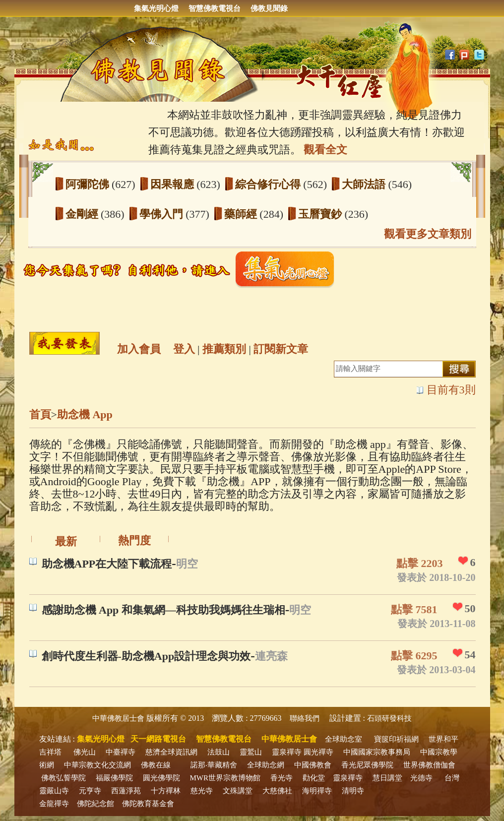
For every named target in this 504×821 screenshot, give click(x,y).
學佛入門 (163, 214)
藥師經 (242, 214)
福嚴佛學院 (114, 778)
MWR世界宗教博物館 (225, 778)
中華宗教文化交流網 (97, 765)
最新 (66, 541)
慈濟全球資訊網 (171, 752)
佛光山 (85, 752)
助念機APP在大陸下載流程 (107, 564)
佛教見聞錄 (269, 8)
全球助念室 (344, 739)
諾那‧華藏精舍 (214, 765)
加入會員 (139, 349)
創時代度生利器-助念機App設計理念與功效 (146, 656)
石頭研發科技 (389, 718)
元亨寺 (90, 791)
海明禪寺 (317, 791)
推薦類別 (224, 349)
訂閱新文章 (281, 349)
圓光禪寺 (318, 752)
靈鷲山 (251, 752)
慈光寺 (202, 791)
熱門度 (134, 540)
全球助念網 (266, 765)
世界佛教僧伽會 (429, 765)
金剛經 (83, 214)
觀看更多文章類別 (428, 234)
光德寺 (421, 778)
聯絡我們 (305, 718)
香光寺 (282, 778)
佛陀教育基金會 (148, 804)
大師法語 (365, 184)
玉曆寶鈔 (321, 214)
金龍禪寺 (54, 804)
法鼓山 (219, 752)
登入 (184, 349)
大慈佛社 (277, 791)
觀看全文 (325, 150)
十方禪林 (166, 791)
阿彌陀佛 (89, 184)
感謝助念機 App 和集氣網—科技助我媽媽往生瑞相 (163, 610)
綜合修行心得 (269, 184)
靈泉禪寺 (287, 752)
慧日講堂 (387, 778)
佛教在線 (156, 765)
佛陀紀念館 (95, 804)
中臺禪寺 (121, 752)
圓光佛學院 (161, 778)
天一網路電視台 (158, 739)
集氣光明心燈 (156, 8)
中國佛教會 (313, 765)
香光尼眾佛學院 (367, 765)
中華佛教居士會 (118, 718)
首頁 (40, 414)
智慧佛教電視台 (215, 8)
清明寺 (353, 791)
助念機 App (85, 414)
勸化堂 (314, 778)
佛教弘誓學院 (63, 778)
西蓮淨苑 (126, 791)
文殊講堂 (238, 791)
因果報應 (174, 184)
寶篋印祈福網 (396, 739)
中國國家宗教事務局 (377, 752)
